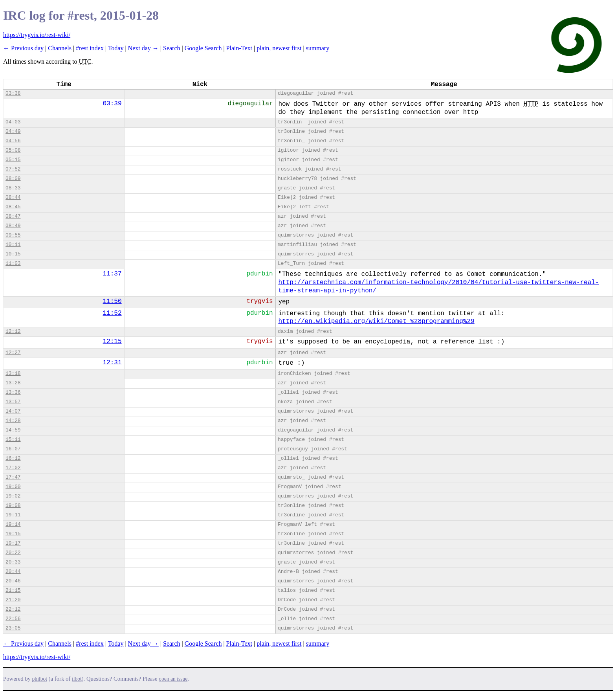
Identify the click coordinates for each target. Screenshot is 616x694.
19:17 (13, 543)
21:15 (13, 590)
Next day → (143, 48)
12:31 (112, 363)
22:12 (13, 609)
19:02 (13, 496)
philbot (40, 679)
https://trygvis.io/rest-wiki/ (37, 35)
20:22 (13, 553)
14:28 (13, 421)
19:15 (13, 534)
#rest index (90, 48)
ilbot (77, 679)
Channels (60, 48)
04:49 (13, 131)
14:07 (13, 411)
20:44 (13, 572)
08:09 (13, 179)
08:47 (13, 216)
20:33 (13, 562)
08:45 (13, 207)
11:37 (112, 274)
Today (116, 48)
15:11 (13, 440)
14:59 (13, 430)
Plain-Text (239, 48)
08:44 (13, 197)
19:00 (13, 487)
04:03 (13, 122)
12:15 (112, 341)
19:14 (13, 524)
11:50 (112, 301)
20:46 (13, 581)
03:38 (13, 93)
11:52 (112, 313)
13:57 (13, 402)
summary (318, 48)
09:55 (13, 235)
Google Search (203, 48)
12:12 (13, 331)
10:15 (13, 254)
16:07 (13, 449)
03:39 (112, 104)
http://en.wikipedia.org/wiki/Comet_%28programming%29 (376, 321)
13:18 (13, 374)
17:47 (13, 477)
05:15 (13, 160)
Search (172, 48)
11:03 (13, 263)
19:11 (13, 515)
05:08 (13, 150)
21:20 (13, 600)
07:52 (13, 169)
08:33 (13, 188)
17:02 (13, 468)
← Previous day (23, 48)
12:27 (13, 353)
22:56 (13, 619)
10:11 (13, 245)
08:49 (13, 226)
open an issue (173, 679)
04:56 (13, 141)
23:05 (13, 628)
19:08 (13, 506)
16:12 (13, 458)
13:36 (13, 392)
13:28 (13, 383)
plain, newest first (279, 48)
